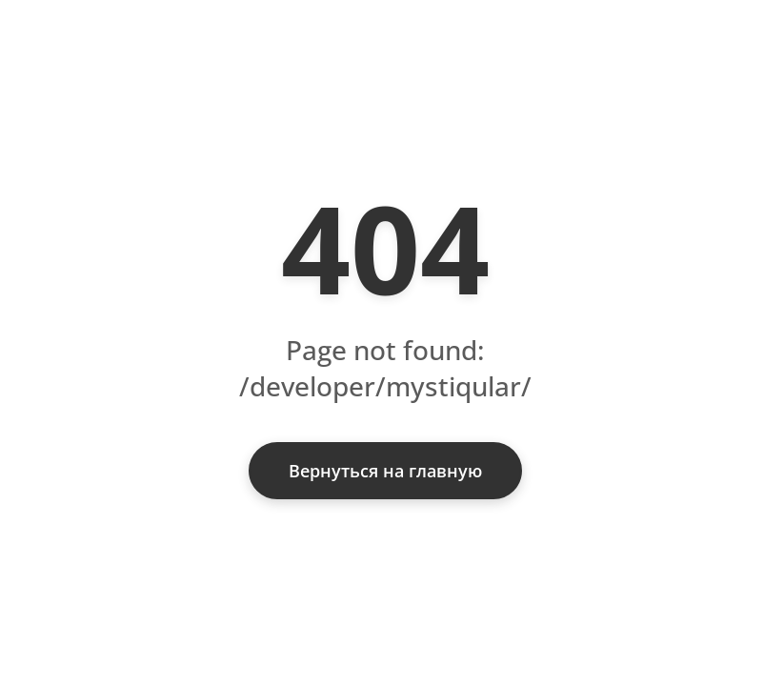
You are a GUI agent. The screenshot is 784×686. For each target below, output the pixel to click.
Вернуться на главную (385, 471)
